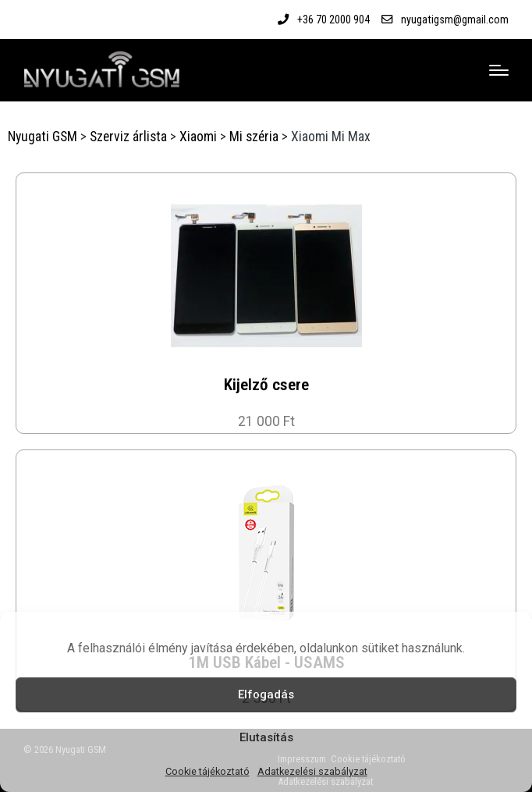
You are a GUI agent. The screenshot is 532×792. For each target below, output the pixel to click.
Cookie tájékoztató (207, 771)
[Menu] (499, 70)
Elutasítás (266, 737)
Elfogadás (266, 694)
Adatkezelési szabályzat (312, 771)
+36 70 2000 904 (333, 20)
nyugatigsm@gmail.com (455, 20)
